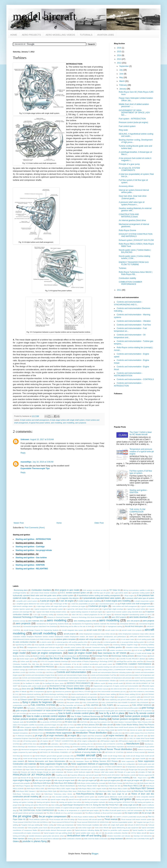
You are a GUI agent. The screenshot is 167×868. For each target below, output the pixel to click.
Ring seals (123, 130)
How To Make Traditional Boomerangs (86, 716)
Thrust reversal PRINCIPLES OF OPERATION (93, 822)
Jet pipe (131, 736)
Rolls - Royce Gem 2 (140, 778)
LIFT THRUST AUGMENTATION (63, 741)
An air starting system (144, 639)
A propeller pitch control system (26, 601)
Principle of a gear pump (129, 164)
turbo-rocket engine (85, 828)
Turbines (123, 268)
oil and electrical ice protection (88, 767)
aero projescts (81, 423)
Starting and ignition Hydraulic (95, 802)
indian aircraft (108, 725)
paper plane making (54, 769)
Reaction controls (130, 775)
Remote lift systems (41, 778)
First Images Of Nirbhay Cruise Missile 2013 (84, 699)
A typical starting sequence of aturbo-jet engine (86, 612)
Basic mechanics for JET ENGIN (112, 653)
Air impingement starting (114, 626)
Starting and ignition (121, 799)
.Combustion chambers (41, 590)
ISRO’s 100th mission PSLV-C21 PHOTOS (139, 733)
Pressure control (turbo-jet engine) (133, 122)
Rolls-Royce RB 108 (41, 786)
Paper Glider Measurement (35, 769)
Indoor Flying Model (107, 730)
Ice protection (32, 722)
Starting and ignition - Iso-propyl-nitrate (34, 550)
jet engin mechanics (55, 736)
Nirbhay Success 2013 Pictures (105, 761)
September (124, 66)
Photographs (68, 769)
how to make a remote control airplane (46, 716)
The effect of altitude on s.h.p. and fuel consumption (64, 813)
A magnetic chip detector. (69, 598)
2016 (119, 48)
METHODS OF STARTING (114, 752)
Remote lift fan (26, 778)
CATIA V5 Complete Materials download (54, 661)
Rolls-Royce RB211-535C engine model (92, 788)
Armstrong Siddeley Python (77, 645)
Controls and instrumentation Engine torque (72, 675)
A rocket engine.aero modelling (117, 601)
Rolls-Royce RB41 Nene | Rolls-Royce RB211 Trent (77, 791)
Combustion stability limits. (83, 667)
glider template (21, 711)
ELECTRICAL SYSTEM (83, 692)
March (122, 81)
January (123, 89)
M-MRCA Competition (70, 744)
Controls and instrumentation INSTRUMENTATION (39, 678)
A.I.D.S (35, 615)
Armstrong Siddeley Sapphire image (125, 645)
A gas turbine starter (121, 593)
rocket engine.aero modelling (119, 778)
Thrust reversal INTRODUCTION (63, 822)
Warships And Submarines (143, 836)
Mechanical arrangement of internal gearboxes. (37, 750)
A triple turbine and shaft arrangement (35, 420)
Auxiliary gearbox (115, 647)
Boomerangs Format (100, 656)
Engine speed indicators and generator (84, 697)
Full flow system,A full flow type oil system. (141, 472)
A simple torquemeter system (144, 601)
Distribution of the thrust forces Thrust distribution (59, 689)
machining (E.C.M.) (87, 744)
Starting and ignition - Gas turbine (31, 558)
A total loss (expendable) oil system (83, 604)
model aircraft (45, 16)
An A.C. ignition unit (111, 639)
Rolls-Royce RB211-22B (133, 786)
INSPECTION (122, 730)
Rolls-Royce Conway (115, 783)
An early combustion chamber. (25, 642)
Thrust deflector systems (37, 819)
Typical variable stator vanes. (85, 833)
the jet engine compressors (53, 816)
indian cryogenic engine (28, 727)
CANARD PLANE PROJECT (106, 659)
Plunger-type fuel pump (137, 769)
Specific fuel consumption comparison (95, 799)
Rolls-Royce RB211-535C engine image (61, 788)
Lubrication (43, 744)
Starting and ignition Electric (46, 802)
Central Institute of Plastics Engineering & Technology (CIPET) (92, 661)
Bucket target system (27, 659)
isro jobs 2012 (117, 733)
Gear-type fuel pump (87, 708)
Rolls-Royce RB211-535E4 (118, 788)
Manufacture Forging (35, 747)
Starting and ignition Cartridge (23, 802)
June (122, 74)
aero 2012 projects (119, 617)
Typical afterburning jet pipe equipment (125, 828)
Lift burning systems (30, 741)
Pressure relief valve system (104, 772)
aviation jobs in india (77, 650)
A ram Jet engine (66, 601)
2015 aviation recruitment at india (94, 590)
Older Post (99, 523)
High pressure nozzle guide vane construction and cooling (115, 711)
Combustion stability (127, 278)
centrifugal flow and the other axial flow (130, 661)
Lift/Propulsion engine (108, 741)
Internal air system (136, 730)
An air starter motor (127, 639)
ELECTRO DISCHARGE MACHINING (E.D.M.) (110, 692)
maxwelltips (26, 462)
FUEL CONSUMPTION (90, 702)
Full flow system (57, 708)
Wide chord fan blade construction (96, 839)
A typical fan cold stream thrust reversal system (83, 609)
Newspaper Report (83, 761)
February (123, 85)
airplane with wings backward (90, 639)
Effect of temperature (37, 692)
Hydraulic (149, 719)
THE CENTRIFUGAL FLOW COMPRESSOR (36, 810)
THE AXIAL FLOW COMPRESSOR (137, 511)
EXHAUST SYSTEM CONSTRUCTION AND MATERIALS (136, 235)
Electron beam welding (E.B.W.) (130, 694)
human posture (111, 716)
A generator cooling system (141, 593)
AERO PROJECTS (31, 35)
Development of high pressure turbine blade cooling (70, 686)
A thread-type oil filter (60, 604)
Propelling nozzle (61, 775)
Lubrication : (55, 744)
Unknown (25, 439)
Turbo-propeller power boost (37, 828)
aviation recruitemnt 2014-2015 (121, 650)
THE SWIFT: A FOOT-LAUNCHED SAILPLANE (129, 817)
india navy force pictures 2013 (100, 722)
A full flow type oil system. (102, 593)
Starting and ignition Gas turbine (70, 802)
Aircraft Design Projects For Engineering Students (41, 630)
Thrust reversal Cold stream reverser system (136, 819)
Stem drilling (55, 805)
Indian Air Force (68, 725)
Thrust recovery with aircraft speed (90, 819)
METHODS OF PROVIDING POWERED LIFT (56, 752)
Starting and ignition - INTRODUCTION (33, 539)
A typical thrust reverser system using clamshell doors (124, 612)
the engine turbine (132, 813)
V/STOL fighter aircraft (139, 833)
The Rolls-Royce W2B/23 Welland (83, 817)
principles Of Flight (145, 772)
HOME (14, 35)
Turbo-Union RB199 (101, 828)
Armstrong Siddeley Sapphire (100, 645)
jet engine (72, 736)
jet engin (39, 736)
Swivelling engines (27, 808)
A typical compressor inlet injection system (48, 609)
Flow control (144, 700)
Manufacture (133, 744)
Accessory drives (126, 186)
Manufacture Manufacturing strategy (58, 747)
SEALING (45, 797)
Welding (30, 839)
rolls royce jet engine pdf (87, 780)
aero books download (138, 617)
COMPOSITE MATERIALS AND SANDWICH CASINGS (47, 670)
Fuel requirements (123, 705)
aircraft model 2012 (94, 630)
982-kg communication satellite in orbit (137, 590)
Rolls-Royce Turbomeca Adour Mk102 (27, 794)
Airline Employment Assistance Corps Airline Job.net (97, 634)
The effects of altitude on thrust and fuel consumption (103, 813)
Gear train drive (71, 708)
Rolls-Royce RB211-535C (36, 788)
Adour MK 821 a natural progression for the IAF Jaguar (91, 615)
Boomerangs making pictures (123, 656)
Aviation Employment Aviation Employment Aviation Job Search (43, 650)
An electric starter (46, 642)
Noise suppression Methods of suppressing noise (93, 764)
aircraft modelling (45, 633)
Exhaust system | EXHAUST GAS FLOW (136, 240)
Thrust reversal (111, 819)
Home (59, 523)
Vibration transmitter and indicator (119, 836)
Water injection (19, 839)
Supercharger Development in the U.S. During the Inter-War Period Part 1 (91, 805)
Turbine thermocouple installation (88, 825)
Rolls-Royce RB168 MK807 (88, 786)
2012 (119, 63)
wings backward (116, 839)
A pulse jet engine (48, 601)
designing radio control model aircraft (34, 686)
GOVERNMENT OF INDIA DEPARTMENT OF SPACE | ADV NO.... (134, 113)
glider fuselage (148, 708)
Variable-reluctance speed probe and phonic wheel (46, 836)
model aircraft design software (97, 759)
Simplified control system (86, 797)
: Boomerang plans (20, 590)
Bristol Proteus (142, 656)
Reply (23, 453)
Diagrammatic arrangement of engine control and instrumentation (116, 686)
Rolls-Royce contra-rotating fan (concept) (91, 783)
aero (106, 617)
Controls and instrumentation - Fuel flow (134, 325)
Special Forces (74, 799)
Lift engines (44, 741)
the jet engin (147, 813)
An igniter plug (95, 642)
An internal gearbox (110, 642)
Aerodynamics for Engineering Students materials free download (94, 624)
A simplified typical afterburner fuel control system (33, 604)
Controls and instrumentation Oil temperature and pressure (111, 678)
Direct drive (26, 689)
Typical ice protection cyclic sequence (116, 830)
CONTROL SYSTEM (35, 672)
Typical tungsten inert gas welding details (58, 833)
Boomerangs (84, 656)
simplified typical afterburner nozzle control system (116, 797)
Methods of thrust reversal (136, 752)
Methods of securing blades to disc (88, 752)
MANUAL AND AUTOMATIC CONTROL (110, 744)
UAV (100, 833)
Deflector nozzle (100, 683)
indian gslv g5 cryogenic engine (70, 727)
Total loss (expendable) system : (122, 822)
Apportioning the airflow (23, 645)
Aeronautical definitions (128, 624)
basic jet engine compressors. (47, 653)
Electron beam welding (108, 694)
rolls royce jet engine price (110, 780)
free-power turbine (73, 702)
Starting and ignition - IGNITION (30, 565)
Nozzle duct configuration (126, 764)
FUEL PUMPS (108, 705)
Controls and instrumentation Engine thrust (40, 675)
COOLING (16, 683)
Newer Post (19, 523)
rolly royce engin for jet (117, 794)
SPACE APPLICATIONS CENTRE (36, 799)
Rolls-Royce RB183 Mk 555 (110, 786)
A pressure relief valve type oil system (140, 598)
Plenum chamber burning (117, 769)
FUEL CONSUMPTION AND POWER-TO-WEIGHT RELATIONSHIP (125, 702)
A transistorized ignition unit (108, 604)
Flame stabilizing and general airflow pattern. (121, 700)
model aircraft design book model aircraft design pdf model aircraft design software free (54, 759)
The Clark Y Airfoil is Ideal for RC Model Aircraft (141, 433)
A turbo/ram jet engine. (98, 606)
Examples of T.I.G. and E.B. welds (129, 697)
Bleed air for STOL (55, 656)
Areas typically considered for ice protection (50, 645)
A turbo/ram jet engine (78, 606)
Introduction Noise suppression (59, 733)
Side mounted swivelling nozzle (63, 797)
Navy (71, 761)
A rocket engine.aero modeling (89, 601)
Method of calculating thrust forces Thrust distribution (105, 749)
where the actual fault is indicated (47, 839)
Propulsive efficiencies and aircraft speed (84, 775)
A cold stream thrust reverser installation (43, 593)
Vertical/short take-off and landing (84, 836)
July (121, 70)
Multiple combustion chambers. (121, 759)
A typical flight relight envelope (113, 609)
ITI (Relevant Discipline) (24, 736)
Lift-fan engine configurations (87, 741)
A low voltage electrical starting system (44, 598)
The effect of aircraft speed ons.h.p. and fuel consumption (122, 810)
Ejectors (50, 692)
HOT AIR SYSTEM (19, 713)
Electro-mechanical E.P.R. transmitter (84, 694)
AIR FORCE (98, 626)
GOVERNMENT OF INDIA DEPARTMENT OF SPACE (51, 711)
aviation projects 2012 (98, 650)
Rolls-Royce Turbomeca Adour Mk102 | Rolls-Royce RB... (136, 273)
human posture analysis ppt (63, 719)
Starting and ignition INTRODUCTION (121, 802)
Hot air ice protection (145, 711)
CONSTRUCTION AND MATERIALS (82, 670)
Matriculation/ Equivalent (116, 747)
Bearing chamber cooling (21, 656)
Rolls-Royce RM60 (125, 791)
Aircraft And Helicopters (134, 626)
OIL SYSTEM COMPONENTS (112, 767)
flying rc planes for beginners (37, 702)
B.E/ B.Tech (138, 650)
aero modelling (69, 423)
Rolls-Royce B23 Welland (64, 783)
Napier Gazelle (140, 759)
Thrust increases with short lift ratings (62, 819)
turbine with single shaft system (113, 825)
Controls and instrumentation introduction (74, 678)
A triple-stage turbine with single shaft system (67, 420)
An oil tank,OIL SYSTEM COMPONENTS (129, 169)
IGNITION (83, 722)
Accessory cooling (47, 615)
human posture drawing (95, 719)
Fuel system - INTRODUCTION (132, 119)
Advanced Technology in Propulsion (28, 617)
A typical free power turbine (40, 423)
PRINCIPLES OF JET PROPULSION (32, 775)
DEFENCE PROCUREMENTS (79, 683)
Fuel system (18, 708)
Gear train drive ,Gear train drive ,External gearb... (133, 197)
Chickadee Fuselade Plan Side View (26, 664)
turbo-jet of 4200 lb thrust (136, 825)
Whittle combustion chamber (71, 839)
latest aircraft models (46, 738)
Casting (35, 661)
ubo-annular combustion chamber (116, 833)
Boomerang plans (70, 656)
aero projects (149, 621)
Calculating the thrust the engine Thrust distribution (64, 658)
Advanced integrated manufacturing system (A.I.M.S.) (133, 615)
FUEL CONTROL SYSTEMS (43, 705)
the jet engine (22, 816)
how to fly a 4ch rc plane (112, 713)
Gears (113, 708)
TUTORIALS (86, 35)
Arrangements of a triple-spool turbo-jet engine (44, 647)
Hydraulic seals (18, 722)
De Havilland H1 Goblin (31, 683)
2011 (119, 290)
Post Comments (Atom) (35, 528)
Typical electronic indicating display (87, 830)
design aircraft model (116, 683)
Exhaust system (27, 699)
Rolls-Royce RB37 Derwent (142, 788)
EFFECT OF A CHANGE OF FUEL (142, 689)
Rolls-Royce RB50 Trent (107, 791)
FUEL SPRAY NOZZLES (142, 705)
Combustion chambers (22, 667)
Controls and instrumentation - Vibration (134, 321)
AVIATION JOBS (105, 35)
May (121, 77)
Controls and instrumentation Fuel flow (103, 675)
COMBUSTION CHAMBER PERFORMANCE (130, 283)
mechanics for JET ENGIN (66, 750)
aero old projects (133, 621)
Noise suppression (128, 761)
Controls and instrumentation (71, 672)
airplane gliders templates (66, 639)
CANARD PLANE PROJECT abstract (132, 659)
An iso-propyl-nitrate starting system (132, 642)
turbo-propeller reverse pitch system (63, 828)
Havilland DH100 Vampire (84, 711)
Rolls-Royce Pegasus (23, 786)
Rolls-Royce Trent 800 (143, 791)
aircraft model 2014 (112, 630)
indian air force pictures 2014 (88, 725)
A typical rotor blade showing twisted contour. (51, 612)
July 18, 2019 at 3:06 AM (43, 462)
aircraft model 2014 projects (132, 630)
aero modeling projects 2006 (85, 621)
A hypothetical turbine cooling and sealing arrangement (98, 595)
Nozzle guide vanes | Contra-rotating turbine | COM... (134, 257)
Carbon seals (25, 661)
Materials (101, 747)
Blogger (95, 854)
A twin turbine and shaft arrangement (124, 606)
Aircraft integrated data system (72, 630)
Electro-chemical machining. (31, 694)
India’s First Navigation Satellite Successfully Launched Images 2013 (37, 725)
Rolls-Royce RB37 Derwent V (26, 791)
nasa (150, 759)
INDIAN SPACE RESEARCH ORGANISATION (50, 730)
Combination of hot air (71, 664)
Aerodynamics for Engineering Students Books (53, 624)
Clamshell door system (51, 664)
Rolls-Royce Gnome (127, 230)
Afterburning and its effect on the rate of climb (75, 626)
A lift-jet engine (129, 596)
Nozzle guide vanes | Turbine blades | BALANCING (57, 767)
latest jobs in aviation (116, 738)
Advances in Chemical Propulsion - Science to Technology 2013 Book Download (74, 617)
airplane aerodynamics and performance (112, 637)
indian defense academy (47, 727)
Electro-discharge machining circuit (56, 694)
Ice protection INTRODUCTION (51, 722)
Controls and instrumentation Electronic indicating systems (112, 672)
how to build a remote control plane (77, 713)
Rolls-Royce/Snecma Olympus (90, 794)
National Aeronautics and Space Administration (47, 761)
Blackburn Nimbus (39, 656)
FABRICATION (58, 700)
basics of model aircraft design (141, 653)
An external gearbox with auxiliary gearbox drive (71, 642)
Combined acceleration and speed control (97, 664)
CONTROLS (50, 672)
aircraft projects (70, 634)
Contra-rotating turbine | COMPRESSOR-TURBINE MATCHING (119, 670)
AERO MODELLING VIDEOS (60, 35)
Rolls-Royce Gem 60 (147, 783)
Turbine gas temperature (65, 825)
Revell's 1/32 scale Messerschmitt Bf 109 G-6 (66, 778)
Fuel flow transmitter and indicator (71, 705)
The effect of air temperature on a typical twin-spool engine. (78, 810)
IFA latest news (71, 722)
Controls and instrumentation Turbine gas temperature (67, 681)
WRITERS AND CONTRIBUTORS (138, 839)
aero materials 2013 (36, 621)
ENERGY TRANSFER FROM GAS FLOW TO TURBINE (134, 263)
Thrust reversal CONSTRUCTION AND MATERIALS (31, 822)
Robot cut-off (100, 778)
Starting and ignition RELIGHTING (37, 805)
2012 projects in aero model (67, 590)
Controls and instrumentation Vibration (102, 681)
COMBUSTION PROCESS (44, 667)
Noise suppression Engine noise (54, 764)
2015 (119, 52)
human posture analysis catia (28, 719)
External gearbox (43, 699)
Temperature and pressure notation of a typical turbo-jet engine (142, 451)
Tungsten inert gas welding (30, 825)
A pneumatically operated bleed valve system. (102, 598)
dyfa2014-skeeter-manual (99, 689)
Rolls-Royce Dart (131, 783)
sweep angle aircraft (130, 805)
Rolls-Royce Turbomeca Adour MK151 (58, 794)
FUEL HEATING (92, 705)
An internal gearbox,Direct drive (132, 220)
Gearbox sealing (102, 708)
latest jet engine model (98, 738)
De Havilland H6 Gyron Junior (53, 683)
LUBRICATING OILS (29, 744)
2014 (119, 55)
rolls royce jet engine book (64, 780)
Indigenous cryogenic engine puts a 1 (84, 730)
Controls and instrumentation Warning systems (135, 681)
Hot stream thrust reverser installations (42, 713)
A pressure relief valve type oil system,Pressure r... (132, 203)
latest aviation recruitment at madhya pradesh (72, 738)
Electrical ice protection (63, 692)
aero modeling (56, 423)
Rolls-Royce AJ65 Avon (42, 783)
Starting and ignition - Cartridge (30, 547)
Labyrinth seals (142, 736)
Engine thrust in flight (107, 697)
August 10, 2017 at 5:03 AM (42, 439)
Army (22, 647)
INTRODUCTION (37, 733)
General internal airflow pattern (128, 708)
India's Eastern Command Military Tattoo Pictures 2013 (133, 722)
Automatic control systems (73, 647)
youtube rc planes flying (34, 841)
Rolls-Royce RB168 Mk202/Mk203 (63, 786)
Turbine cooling (48, 825)
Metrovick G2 (28, 756)
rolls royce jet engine (43, 780)
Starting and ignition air (144, 799)
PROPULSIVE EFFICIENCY (111, 775)
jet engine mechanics (115, 736)
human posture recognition (126, 719)
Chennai (149, 661)
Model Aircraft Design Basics (113, 756)
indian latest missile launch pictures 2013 (124, 727)
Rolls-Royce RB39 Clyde (48, 791)
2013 (119, 59)
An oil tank (151, 642)
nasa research (19, 761)
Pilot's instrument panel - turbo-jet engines (90, 769)
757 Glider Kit (115, 590)
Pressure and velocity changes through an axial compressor (42, 772)
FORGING (60, 702)
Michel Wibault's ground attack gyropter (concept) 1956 (54, 756)
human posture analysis (137, 716)
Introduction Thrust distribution (91, 733)
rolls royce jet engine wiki (133, 780)
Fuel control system (127, 126)
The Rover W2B (103, 817)
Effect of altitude (21, 692)
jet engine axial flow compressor (91, 736)
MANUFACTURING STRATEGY (84, 747)
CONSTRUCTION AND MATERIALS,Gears (129, 216)
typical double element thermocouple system (56, 830)
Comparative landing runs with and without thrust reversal (115, 667)
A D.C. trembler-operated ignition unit (75, 593)
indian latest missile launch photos (95, 727)
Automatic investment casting (95, 647)
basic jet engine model (80, 653)
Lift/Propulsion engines (126, 741)
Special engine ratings (58, 799)
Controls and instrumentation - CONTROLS (135, 379)
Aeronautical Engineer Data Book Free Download (40, 626)
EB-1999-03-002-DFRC (119, 689)
